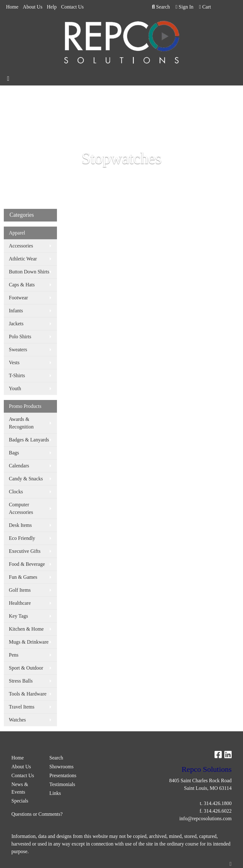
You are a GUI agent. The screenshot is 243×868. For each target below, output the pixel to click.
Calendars (19, 466)
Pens (14, 655)
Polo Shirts (20, 337)
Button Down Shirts (29, 272)
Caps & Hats (22, 285)
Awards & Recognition (21, 423)
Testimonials (62, 784)
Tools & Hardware (28, 694)
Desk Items (20, 525)
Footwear (18, 298)
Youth (15, 388)
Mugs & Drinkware (29, 642)
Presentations (63, 775)
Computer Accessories (21, 508)
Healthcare (20, 603)
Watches (17, 720)
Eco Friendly (22, 538)
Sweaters (18, 350)
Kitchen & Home (26, 629)
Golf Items (20, 590)
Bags (14, 453)
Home (12, 7)
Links (55, 793)
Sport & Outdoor (26, 668)
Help (52, 7)
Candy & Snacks (26, 479)
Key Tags (18, 616)
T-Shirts (17, 375)
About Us (33, 7)
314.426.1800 (218, 803)
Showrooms (61, 767)
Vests (14, 362)
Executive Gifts (25, 551)
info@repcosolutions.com (206, 818)
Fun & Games (23, 577)
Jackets (16, 324)
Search (161, 7)
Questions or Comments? (37, 814)
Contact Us (72, 7)
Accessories (21, 246)
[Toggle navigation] (8, 78)
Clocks (16, 492)
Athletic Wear (23, 259)
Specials (20, 801)
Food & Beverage (27, 564)
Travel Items (22, 707)
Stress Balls (21, 681)
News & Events (20, 788)
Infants (16, 311)
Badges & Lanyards (29, 440)
